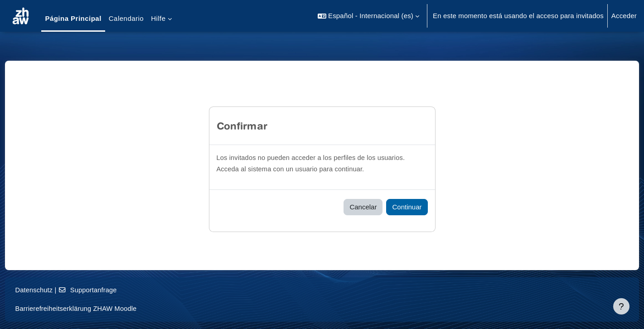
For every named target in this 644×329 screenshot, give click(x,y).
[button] (368, 16)
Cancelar (363, 207)
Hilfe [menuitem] (158, 18)
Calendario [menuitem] (126, 18)
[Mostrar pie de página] (621, 306)
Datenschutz (51, 290)
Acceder (624, 16)
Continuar (407, 207)
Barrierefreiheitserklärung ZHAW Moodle (95, 308)
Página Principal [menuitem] (73, 18)
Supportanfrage (107, 290)
